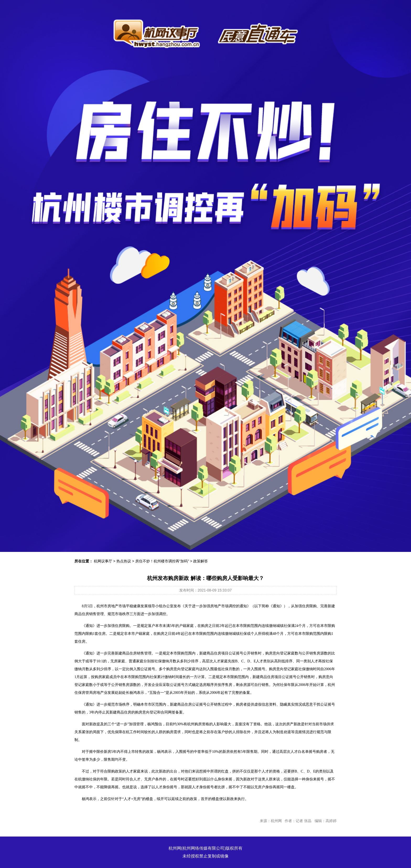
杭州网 (175, 848)
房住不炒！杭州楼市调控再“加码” (162, 561)
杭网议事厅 (103, 561)
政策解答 (201, 561)
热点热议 (124, 561)
